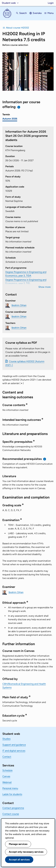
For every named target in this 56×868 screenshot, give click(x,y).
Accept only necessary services (26, 852)
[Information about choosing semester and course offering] (19, 107)
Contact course (11, 814)
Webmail (7, 782)
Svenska (37, 13)
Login (51, 3)
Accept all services (19, 860)
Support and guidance (14, 745)
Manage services (18, 844)
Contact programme (13, 808)
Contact (7, 757)
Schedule (7, 770)
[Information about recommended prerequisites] (45, 459)
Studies (6, 739)
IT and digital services (14, 751)
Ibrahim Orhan (19, 305)
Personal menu (10, 788)
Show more (45, 287)
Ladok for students (12, 794)
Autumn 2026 (10, 119)
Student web (9, 3)
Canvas (6, 776)
